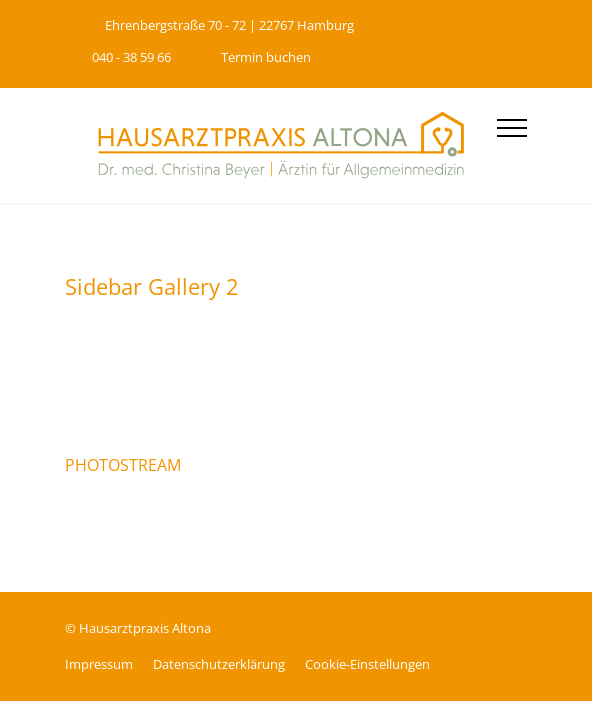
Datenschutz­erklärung (219, 664)
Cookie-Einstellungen (367, 664)
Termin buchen (266, 57)
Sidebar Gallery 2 (152, 286)
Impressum (99, 664)
